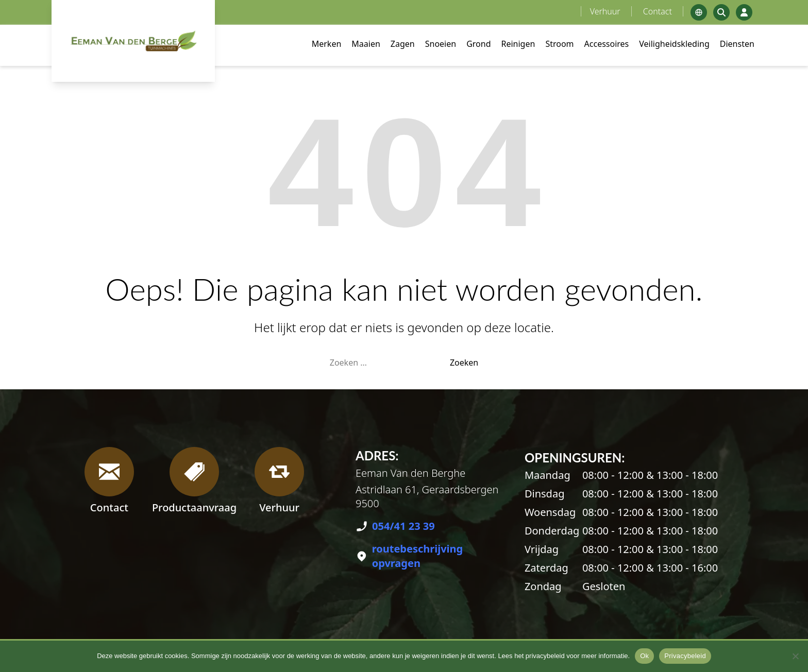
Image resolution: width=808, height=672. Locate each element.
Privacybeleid (685, 656)
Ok (644, 656)
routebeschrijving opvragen (418, 556)
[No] (795, 656)
